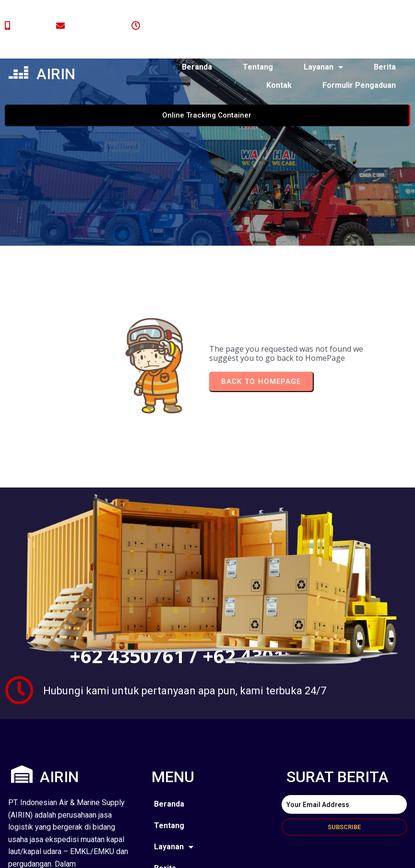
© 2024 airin (56, 853)
